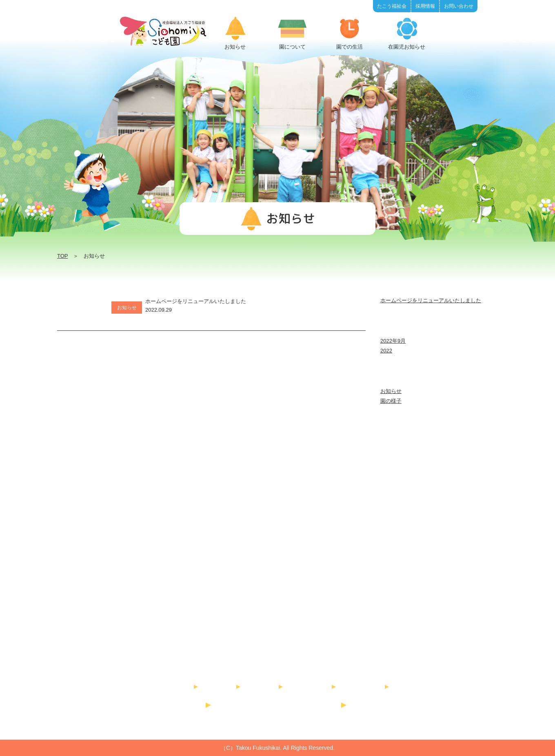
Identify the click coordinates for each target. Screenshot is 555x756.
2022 (386, 351)
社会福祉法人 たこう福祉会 (277, 654)
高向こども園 (319, 705)
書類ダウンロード (362, 686)
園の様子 (391, 401)
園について (222, 686)
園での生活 (264, 686)
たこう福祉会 (184, 705)
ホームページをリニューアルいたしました (431, 300)
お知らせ (391, 391)
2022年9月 (393, 341)
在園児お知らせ (312, 686)
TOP (62, 256)
